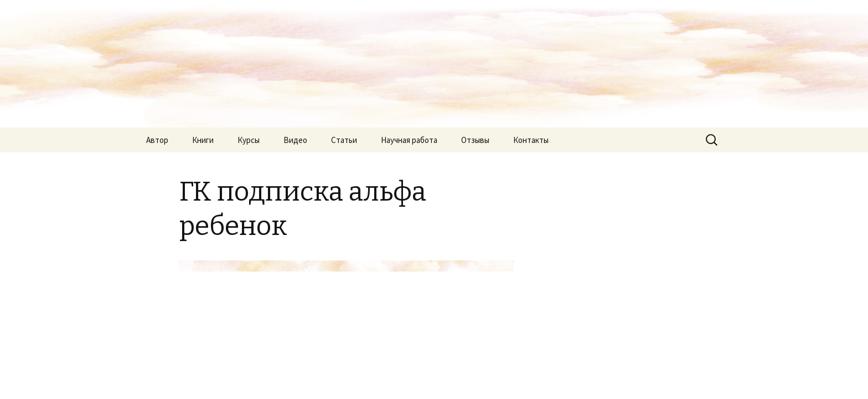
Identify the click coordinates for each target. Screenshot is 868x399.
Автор (157, 140)
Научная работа (409, 140)
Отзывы (475, 140)
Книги (203, 140)
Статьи (344, 140)
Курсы (249, 140)
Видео (295, 140)
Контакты (531, 140)
